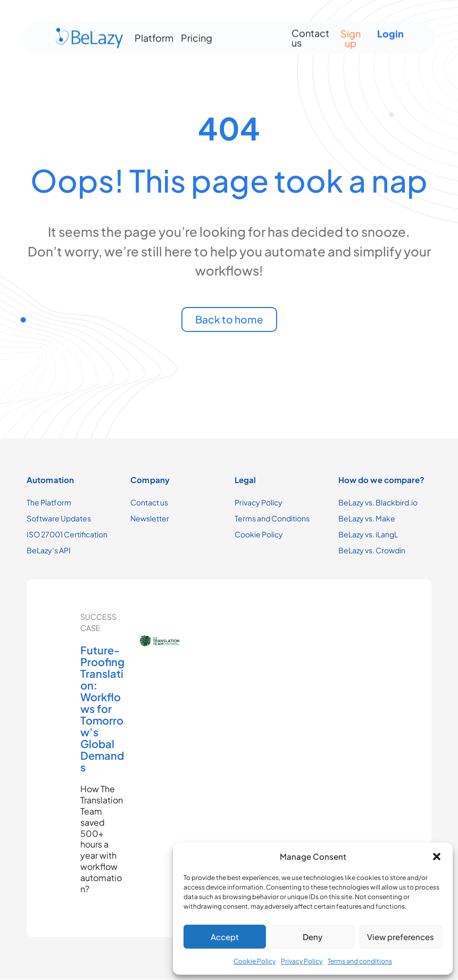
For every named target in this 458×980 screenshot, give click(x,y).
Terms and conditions (360, 961)
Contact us (310, 34)
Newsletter (150, 519)
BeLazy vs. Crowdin (372, 551)
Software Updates (59, 519)
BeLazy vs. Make (367, 519)
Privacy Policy (302, 961)
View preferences (401, 937)
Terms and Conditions (272, 519)
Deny (313, 937)
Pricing (197, 34)
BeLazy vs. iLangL (368, 535)
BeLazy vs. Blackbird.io (378, 503)
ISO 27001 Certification (67, 535)
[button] (437, 857)
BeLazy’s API (49, 551)
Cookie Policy (255, 961)
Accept (225, 937)
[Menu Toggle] (246, 34)
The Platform (49, 503)
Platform (154, 34)
